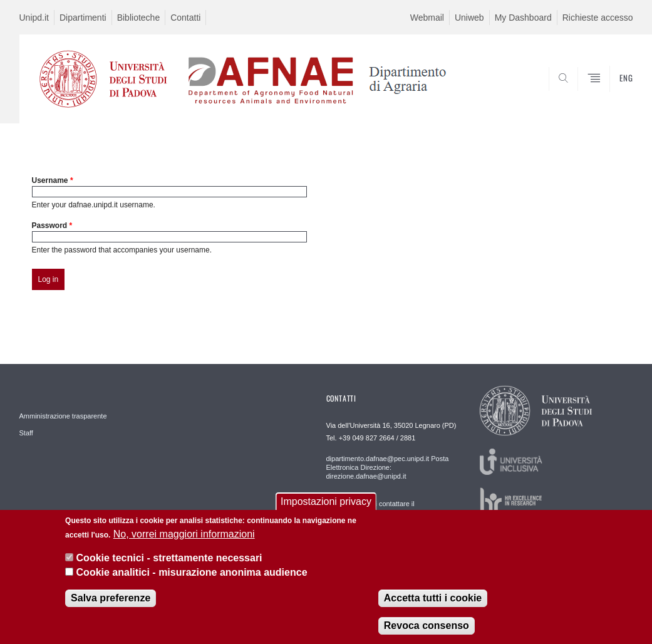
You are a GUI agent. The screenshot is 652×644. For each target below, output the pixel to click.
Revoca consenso (427, 630)
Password (52, 226)
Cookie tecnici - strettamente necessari (169, 562)
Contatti (185, 18)
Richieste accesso (598, 18)
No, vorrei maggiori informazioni (184, 538)
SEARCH (581, 93)
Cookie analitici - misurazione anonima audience (192, 577)
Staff (26, 433)
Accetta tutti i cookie (433, 602)
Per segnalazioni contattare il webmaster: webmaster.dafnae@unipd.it (388, 508)
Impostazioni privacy (326, 506)
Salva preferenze (111, 602)
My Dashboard (523, 18)
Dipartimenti (83, 18)
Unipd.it (34, 18)
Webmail (427, 18)
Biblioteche (139, 18)
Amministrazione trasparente (63, 416)
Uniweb (469, 18)
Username (53, 180)
